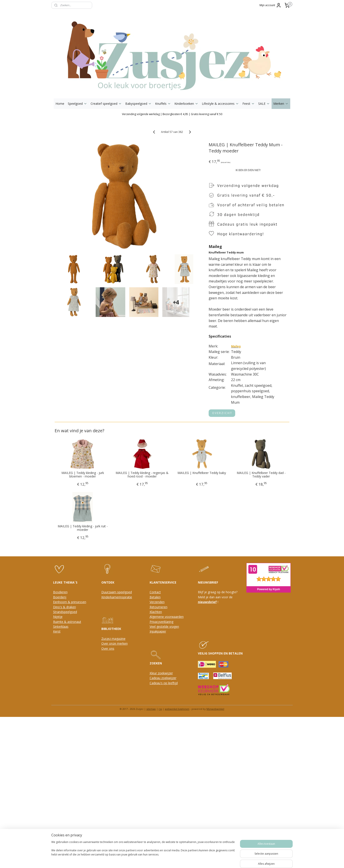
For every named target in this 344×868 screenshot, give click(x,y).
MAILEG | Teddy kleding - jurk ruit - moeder (83, 528)
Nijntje (58, 617)
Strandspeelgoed (65, 612)
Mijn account (270, 5)
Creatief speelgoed (106, 104)
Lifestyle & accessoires (220, 104)
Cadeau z (156, 678)
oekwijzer (170, 678)
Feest (249, 104)
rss (160, 709)
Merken (281, 104)
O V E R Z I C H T (222, 413)
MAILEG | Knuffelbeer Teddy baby (202, 473)
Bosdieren (60, 592)
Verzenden (157, 602)
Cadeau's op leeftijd (164, 683)
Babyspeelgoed (138, 104)
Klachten (156, 612)
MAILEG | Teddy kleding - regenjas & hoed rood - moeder (142, 475)
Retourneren (159, 607)
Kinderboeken (186, 104)
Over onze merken (115, 643)
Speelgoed (77, 104)
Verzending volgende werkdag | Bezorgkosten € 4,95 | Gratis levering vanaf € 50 (172, 114)
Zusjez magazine (113, 639)
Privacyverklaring (161, 622)
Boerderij (60, 597)
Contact (155, 592)
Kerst (57, 631)
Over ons (108, 648)
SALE (264, 104)
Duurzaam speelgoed (117, 592)
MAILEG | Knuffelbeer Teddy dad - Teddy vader (261, 475)
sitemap (151, 709)
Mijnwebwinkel (215, 709)
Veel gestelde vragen (164, 627)
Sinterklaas (61, 627)
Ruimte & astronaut (67, 622)
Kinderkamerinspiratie (117, 597)
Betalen (155, 597)
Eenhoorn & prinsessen (70, 602)
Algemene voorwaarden (167, 617)
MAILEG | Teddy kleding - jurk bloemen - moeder (83, 475)
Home (60, 104)
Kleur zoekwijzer (161, 673)
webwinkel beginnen (177, 709)
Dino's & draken (64, 607)
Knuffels (163, 104)
